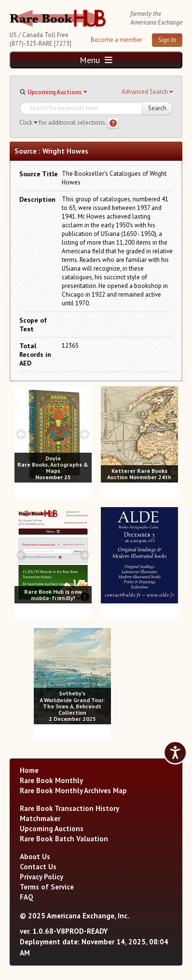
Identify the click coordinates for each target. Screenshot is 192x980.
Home (29, 770)
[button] (147, 92)
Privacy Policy (41, 877)
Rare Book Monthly (51, 780)
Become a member (117, 40)
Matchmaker (40, 818)
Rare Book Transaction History (69, 808)
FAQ (27, 897)
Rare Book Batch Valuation (64, 839)
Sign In (167, 40)
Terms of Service (47, 887)
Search (157, 108)
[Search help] (113, 123)
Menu (96, 60)
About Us (35, 856)
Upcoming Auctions (55, 92)
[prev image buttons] (21, 434)
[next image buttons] (84, 434)
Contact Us (38, 867)
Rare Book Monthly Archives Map (73, 791)
